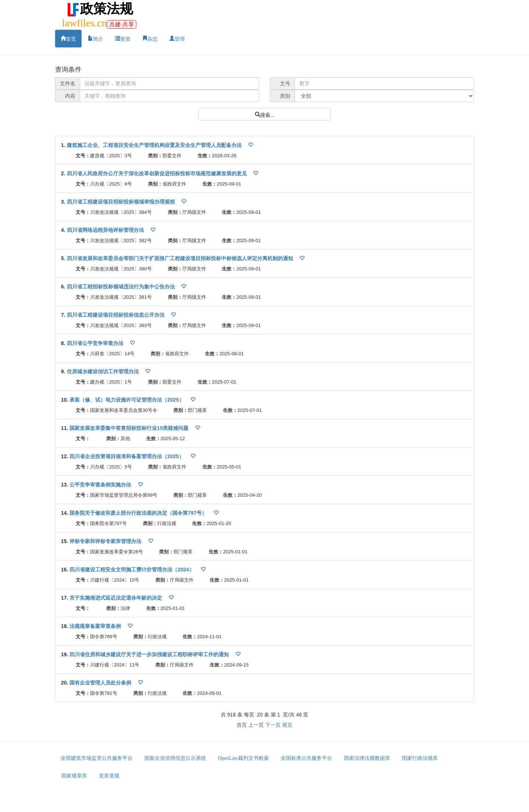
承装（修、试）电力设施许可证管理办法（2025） (127, 400)
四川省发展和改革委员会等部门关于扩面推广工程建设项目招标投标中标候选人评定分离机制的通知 (181, 258)
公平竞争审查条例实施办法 (101, 485)
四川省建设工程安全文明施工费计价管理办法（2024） (132, 570)
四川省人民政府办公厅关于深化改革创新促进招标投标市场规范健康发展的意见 (158, 173)
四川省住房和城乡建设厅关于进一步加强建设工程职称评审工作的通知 (150, 654)
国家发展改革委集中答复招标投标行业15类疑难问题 (129, 428)
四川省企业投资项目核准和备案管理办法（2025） (127, 456)
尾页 (287, 725)
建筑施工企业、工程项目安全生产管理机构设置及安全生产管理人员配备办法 (155, 145)
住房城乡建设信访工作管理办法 (104, 371)
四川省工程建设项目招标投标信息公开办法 (116, 315)
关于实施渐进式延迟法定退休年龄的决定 (116, 598)
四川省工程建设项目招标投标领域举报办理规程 (122, 202)
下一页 (273, 725)
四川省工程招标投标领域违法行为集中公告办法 (122, 287)
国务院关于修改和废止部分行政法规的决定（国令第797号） (139, 513)
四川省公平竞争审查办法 (96, 343)
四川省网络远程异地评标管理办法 (106, 230)
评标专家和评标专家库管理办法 (106, 541)
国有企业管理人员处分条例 (101, 683)
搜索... (267, 114)
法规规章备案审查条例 (96, 626)
